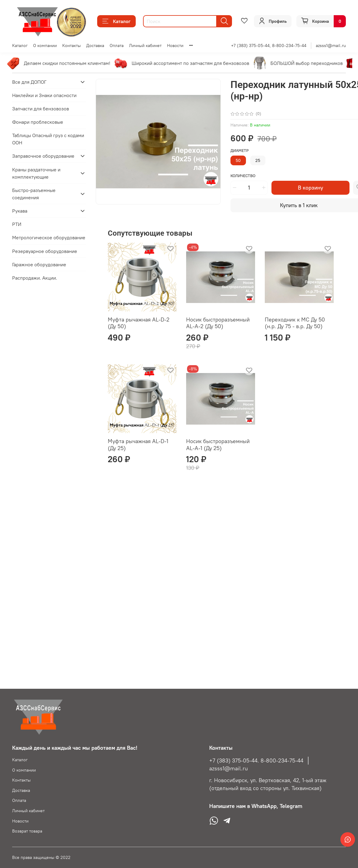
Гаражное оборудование (39, 264)
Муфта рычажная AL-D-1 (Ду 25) (138, 445)
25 (258, 160)
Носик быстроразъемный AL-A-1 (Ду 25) (218, 445)
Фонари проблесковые (38, 122)
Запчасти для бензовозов (41, 109)
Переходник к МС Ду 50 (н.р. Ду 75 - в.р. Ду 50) (295, 323)
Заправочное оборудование (43, 156)
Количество (243, 176)
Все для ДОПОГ (29, 82)
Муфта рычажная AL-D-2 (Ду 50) (139, 323)
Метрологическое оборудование (49, 237)
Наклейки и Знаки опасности (44, 95)
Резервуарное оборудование (45, 251)
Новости (175, 45)
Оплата (117, 45)
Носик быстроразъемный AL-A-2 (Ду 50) (218, 323)
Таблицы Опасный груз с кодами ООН (48, 139)
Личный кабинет (145, 45)
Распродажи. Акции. (35, 278)
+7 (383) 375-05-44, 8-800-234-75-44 (269, 45)
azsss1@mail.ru (331, 45)
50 (238, 160)
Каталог (116, 21)
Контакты (72, 45)
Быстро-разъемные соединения (34, 194)
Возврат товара (27, 831)
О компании (45, 45)
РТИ (17, 224)
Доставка (95, 45)
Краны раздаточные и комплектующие (36, 173)
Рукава (20, 211)
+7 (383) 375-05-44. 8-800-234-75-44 (256, 761)
